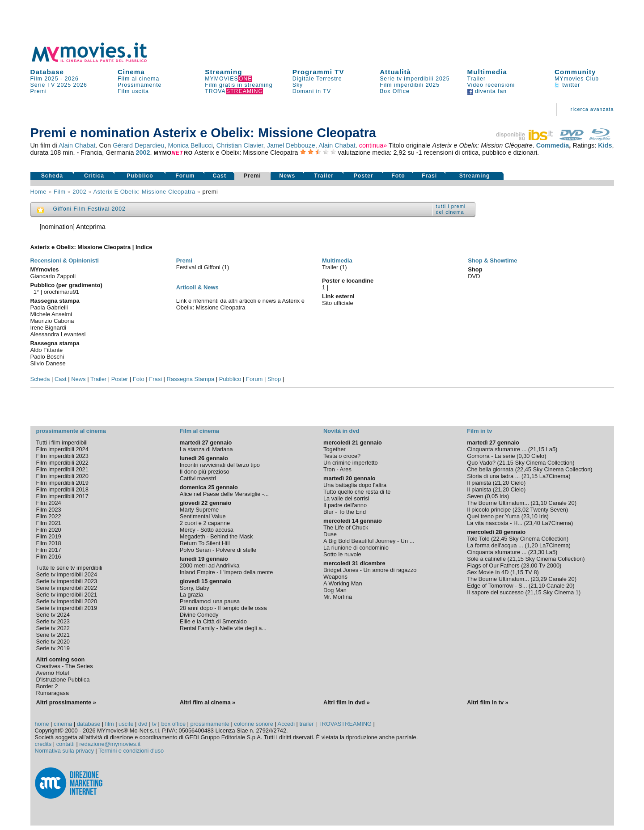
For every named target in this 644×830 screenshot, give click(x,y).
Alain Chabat (77, 145)
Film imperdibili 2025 (410, 85)
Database (47, 72)
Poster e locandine (348, 281)
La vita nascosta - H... (495, 523)
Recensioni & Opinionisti (65, 260)
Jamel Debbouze (291, 145)
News (287, 176)
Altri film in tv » (487, 702)
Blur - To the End (345, 512)
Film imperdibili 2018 (62, 489)
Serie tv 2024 (53, 615)
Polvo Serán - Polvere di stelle (218, 550)
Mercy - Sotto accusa (207, 530)
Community (575, 72)
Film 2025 (44, 79)
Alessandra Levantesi (58, 334)
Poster (364, 176)
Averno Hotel (53, 673)
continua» (373, 145)
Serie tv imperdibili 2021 (67, 595)
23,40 (533, 523)
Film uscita (133, 91)
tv (154, 724)
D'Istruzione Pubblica (63, 680)
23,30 (537, 552)
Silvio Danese (48, 363)
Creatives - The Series (65, 666)
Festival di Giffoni (199, 267)
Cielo (538, 456)
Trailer (477, 79)
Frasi (429, 176)
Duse (330, 534)
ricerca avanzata (592, 109)
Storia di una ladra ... (493, 476)
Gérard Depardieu (138, 145)
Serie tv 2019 (53, 648)
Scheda (52, 176)
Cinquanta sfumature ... (497, 449)
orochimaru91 (61, 292)
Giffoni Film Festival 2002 (89, 209)
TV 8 (531, 572)
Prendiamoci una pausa (210, 601)
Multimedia (487, 72)
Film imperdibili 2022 (62, 463)
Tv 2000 (549, 565)
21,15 (537, 449)
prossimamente (210, 724)
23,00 (530, 565)
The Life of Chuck (346, 527)
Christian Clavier (240, 145)
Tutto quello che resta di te (357, 492)
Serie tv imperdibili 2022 (67, 588)
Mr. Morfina (338, 597)
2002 (143, 152)
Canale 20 (561, 503)
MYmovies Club (577, 79)
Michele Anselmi (51, 314)
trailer (306, 724)
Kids (605, 145)
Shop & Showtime (492, 260)
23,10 (530, 516)
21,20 (502, 483)
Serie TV (43, 85)
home (42, 724)
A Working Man (343, 583)
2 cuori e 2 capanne (205, 523)
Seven (475, 496)
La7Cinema (554, 476)
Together (335, 449)
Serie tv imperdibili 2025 (415, 79)
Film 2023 (49, 510)
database (89, 724)
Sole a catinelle (486, 559)
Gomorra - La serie (491, 456)
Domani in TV (312, 91)
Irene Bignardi (49, 328)
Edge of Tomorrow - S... (497, 586)
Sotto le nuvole (342, 554)
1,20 (532, 545)
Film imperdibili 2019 (62, 483)
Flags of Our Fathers (493, 565)
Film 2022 (49, 516)
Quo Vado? (481, 463)
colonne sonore (254, 724)
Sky (298, 85)
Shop (274, 379)
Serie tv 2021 (53, 635)
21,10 (540, 503)
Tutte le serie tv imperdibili (69, 568)
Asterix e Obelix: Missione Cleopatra (144, 192)
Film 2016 (49, 557)
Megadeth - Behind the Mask (216, 536)
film (59, 192)
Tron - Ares (337, 469)
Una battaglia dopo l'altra (355, 485)
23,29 (540, 579)
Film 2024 (49, 503)
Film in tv (479, 431)
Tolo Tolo (478, 539)
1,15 (518, 572)
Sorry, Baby (195, 588)
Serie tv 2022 (53, 628)
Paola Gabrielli (49, 307)
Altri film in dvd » (347, 702)
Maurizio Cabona (52, 321)
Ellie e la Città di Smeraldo (213, 621)
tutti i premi (451, 206)
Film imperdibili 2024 (62, 449)
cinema (63, 724)
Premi (39, 91)
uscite (126, 724)
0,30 (524, 456)
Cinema (131, 72)
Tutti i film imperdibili (62, 443)
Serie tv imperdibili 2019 (67, 608)
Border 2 (47, 686)
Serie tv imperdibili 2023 (67, 581)
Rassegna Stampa (191, 379)
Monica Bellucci (191, 145)
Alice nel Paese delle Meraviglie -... (224, 494)
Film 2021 (49, 523)
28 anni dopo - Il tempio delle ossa (223, 608)
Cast (219, 176)
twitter (567, 85)
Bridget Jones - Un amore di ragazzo (370, 570)
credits (43, 744)
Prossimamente (140, 85)
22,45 (524, 469)
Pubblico (140, 176)
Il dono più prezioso (205, 472)
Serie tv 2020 (53, 642)
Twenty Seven (548, 510)
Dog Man (335, 590)
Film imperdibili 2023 (62, 456)
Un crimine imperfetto (351, 463)
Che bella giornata (490, 469)
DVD (474, 276)
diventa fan (487, 91)
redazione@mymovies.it (110, 744)
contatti (66, 744)
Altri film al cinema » (208, 702)
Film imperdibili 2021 (62, 469)
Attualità (395, 72)
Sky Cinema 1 (561, 592)
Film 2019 (49, 536)
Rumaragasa (53, 693)
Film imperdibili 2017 (62, 496)
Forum (185, 176)
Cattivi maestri (198, 478)
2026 (72, 79)
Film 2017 (49, 550)
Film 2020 (49, 530)
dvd (143, 724)
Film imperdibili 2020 (62, 476)
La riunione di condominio (356, 548)
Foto (398, 176)
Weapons (335, 577)
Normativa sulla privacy (64, 751)
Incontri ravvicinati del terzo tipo (220, 465)
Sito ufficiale (338, 303)
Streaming (223, 72)
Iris (503, 496)
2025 (64, 85)
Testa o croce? (342, 456)
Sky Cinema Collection (544, 463)
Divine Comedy (199, 615)
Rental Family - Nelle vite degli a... (223, 628)
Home (39, 192)
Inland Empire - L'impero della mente (227, 572)
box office (173, 724)
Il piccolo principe (489, 510)
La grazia (192, 595)
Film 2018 (49, 543)
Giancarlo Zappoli (53, 276)
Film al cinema (138, 79)
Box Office (395, 91)
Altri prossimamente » (66, 702)
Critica (94, 176)
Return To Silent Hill (205, 543)
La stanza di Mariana (206, 449)
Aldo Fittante (47, 350)
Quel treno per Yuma (493, 516)
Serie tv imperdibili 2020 (67, 601)
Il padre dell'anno (345, 505)
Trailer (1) (335, 267)
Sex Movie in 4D (488, 572)
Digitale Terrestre (317, 79)
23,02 (521, 510)
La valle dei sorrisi (346, 498)
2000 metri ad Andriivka (210, 565)
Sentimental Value (203, 516)
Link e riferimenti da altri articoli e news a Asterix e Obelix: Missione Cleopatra (240, 304)
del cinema (450, 212)
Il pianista (479, 483)
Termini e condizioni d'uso (131, 751)
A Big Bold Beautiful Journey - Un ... (369, 541)
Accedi (286, 724)
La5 (551, 449)
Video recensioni (491, 85)
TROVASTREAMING (345, 724)
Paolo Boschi (47, 357)
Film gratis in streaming (239, 85)
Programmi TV (318, 72)
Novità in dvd (341, 431)
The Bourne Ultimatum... (498, 503)
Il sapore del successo (495, 592)
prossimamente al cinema (71, 431)
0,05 (492, 496)
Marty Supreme (199, 510)
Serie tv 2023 (53, 621)
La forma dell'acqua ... (495, 545)
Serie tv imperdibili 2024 (67, 574)
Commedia (553, 145)
